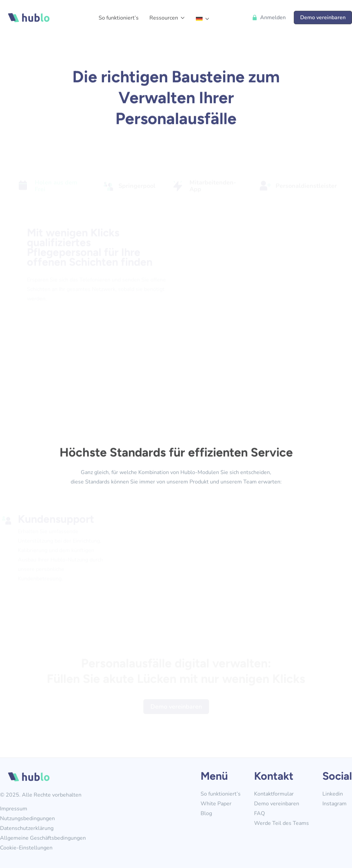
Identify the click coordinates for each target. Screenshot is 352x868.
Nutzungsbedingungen (27, 819)
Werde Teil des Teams (281, 823)
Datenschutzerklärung (27, 828)
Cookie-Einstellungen (26, 848)
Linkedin (333, 794)
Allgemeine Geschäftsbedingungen (43, 838)
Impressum (14, 809)
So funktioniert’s (119, 18)
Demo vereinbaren (323, 18)
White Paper (216, 804)
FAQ (259, 814)
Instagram (335, 804)
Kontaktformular (274, 794)
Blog (206, 814)
